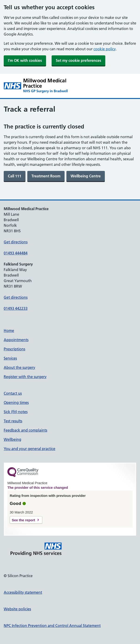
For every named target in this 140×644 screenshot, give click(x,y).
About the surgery (19, 367)
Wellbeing (12, 439)
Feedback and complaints (25, 430)
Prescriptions (14, 349)
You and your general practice (30, 449)
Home (9, 331)
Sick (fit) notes (16, 412)
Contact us (13, 393)
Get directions (16, 242)
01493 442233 (16, 308)
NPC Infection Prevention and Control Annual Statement (52, 626)
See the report (23, 520)
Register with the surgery (25, 377)
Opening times (16, 402)
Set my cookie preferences (78, 60)
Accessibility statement (23, 592)
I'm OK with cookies (25, 60)
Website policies (17, 609)
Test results (13, 421)
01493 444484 (16, 253)
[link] (15, 176)
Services (10, 358)
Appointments (16, 340)
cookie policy (105, 49)
